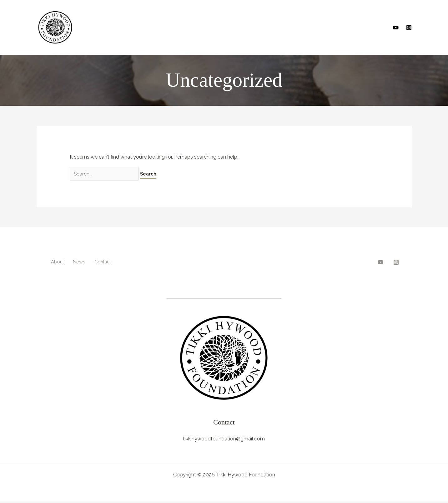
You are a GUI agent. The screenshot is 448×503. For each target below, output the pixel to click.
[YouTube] (396, 28)
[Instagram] (409, 28)
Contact (99, 262)
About (56, 262)
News (76, 262)
